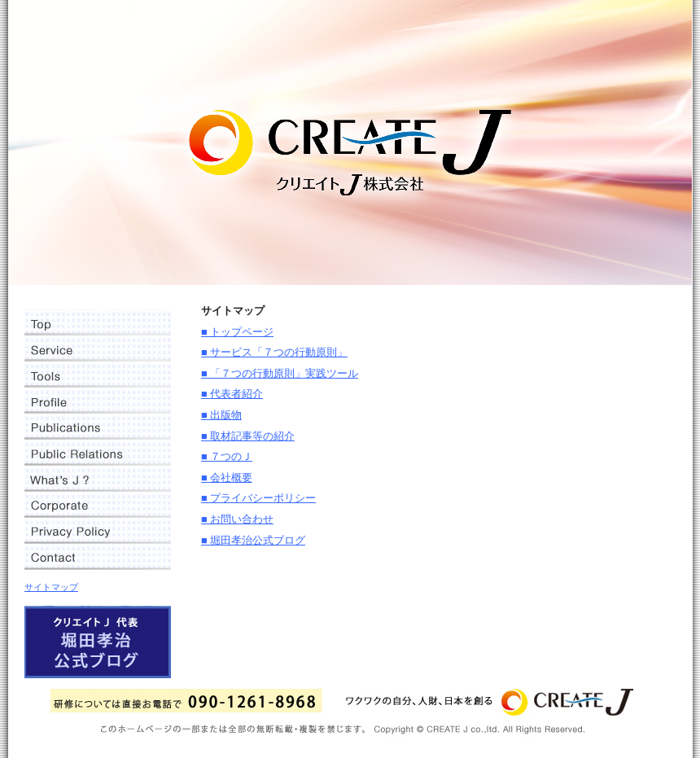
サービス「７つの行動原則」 (98, 348)
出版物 (98, 427)
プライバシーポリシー (98, 531)
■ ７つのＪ (227, 457)
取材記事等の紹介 (98, 453)
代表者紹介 (98, 401)
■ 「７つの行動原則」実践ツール (280, 374)
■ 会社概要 (227, 478)
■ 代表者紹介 (232, 394)
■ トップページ (237, 332)
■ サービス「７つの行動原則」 (274, 353)
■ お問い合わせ (237, 519)
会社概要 (98, 505)
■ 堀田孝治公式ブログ (253, 541)
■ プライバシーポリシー (258, 498)
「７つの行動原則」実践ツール (98, 375)
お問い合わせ (98, 557)
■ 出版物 (221, 415)
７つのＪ (98, 479)
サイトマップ (51, 587)
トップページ (98, 322)
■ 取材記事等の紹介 (248, 436)
